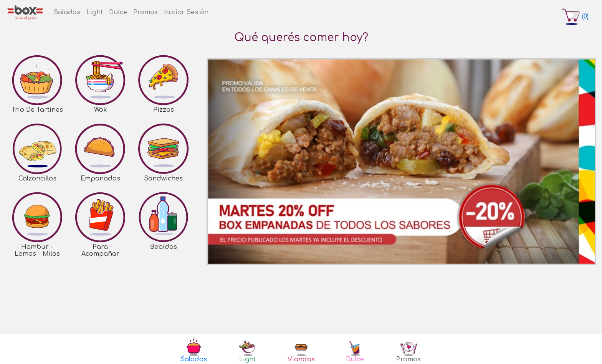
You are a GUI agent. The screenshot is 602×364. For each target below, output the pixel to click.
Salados (67, 12)
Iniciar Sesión (186, 12)
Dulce (118, 12)
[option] (402, 162)
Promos (146, 12)
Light (95, 12)
